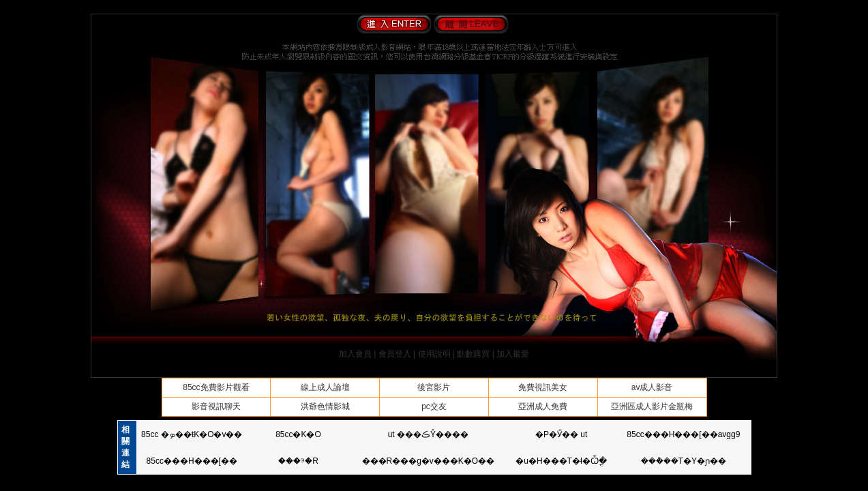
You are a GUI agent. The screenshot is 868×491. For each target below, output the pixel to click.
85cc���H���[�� (192, 461)
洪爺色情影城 (325, 406)
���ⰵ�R (298, 461)
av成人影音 (652, 387)
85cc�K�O (298, 434)
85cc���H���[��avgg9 (683, 434)
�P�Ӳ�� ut (561, 434)
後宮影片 (434, 387)
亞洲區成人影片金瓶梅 (652, 406)
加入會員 (355, 354)
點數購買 (473, 354)
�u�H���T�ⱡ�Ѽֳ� (561, 461)
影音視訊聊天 (216, 406)
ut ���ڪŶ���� (428, 434)
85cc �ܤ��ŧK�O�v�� (192, 434)
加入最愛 (513, 354)
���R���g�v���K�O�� (429, 461)
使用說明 (434, 354)
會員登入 (395, 354)
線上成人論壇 (325, 387)
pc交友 (434, 406)
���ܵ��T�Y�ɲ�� (684, 461)
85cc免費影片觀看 (216, 387)
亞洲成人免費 (543, 406)
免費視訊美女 (543, 387)
